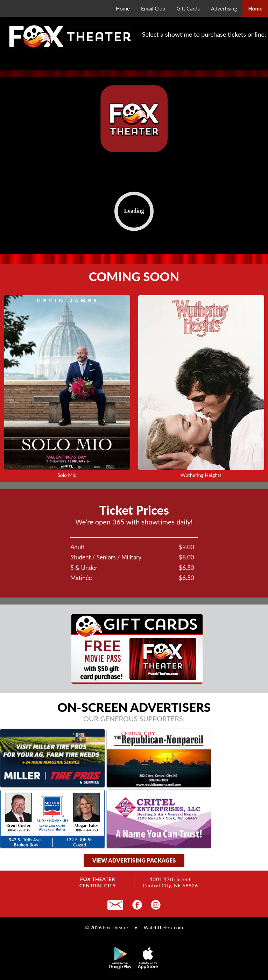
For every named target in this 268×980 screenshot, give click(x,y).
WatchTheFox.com (163, 927)
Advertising (224, 8)
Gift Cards (188, 8)
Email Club (153, 8)
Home (123, 8)
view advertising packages (134, 860)
